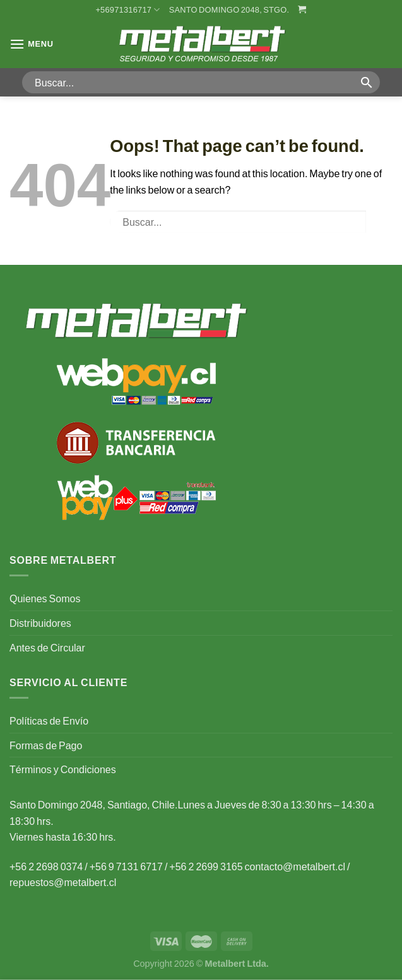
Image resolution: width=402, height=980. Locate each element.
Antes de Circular (47, 647)
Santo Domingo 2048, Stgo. (229, 9)
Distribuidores (40, 623)
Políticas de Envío (49, 720)
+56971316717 (127, 10)
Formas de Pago (46, 745)
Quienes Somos (45, 598)
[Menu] (32, 44)
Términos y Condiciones (63, 769)
